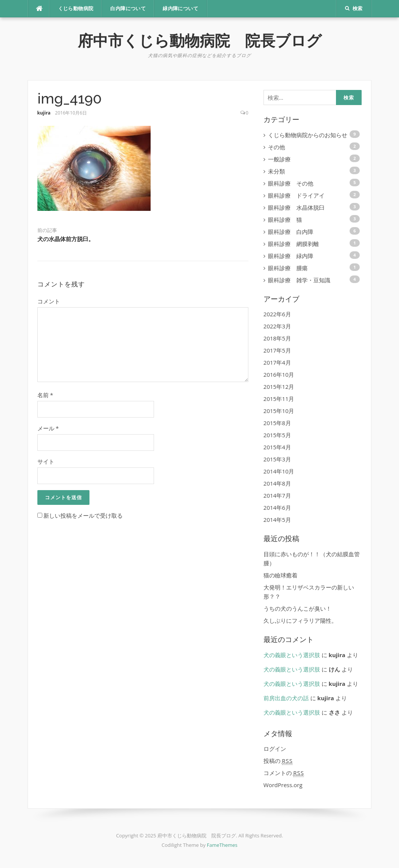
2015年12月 (279, 387)
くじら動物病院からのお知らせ (308, 135)
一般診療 (279, 159)
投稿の (278, 761)
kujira (44, 113)
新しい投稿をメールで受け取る (83, 515)
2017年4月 (277, 362)
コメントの (284, 773)
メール (48, 428)
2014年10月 (279, 471)
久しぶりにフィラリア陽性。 (300, 620)
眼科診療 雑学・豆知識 (299, 280)
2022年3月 (277, 326)
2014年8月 (277, 483)
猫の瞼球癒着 (280, 575)
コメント (49, 301)
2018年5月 (277, 338)
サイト (46, 461)
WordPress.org (283, 785)
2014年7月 (277, 495)
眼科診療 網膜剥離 (293, 244)
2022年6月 (277, 314)
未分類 (277, 171)
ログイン (275, 749)
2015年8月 (277, 423)
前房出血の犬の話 (286, 698)
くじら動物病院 (76, 9)
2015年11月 (279, 399)
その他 (277, 147)
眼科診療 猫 (285, 220)
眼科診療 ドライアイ (296, 195)
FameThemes (222, 845)
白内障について (128, 9)
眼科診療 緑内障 (291, 256)
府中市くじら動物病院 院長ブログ (200, 41)
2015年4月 (277, 447)
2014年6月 (277, 507)
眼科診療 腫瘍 (288, 268)
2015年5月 (277, 435)
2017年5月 (277, 350)
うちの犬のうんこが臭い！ (297, 608)
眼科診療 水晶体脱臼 (296, 207)
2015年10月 (279, 411)
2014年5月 (277, 520)
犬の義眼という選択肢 (292, 655)
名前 (45, 395)
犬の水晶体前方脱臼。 (66, 239)
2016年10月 (279, 374)
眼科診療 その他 (291, 183)
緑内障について (180, 9)
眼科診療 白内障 (291, 232)
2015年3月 (277, 459)
